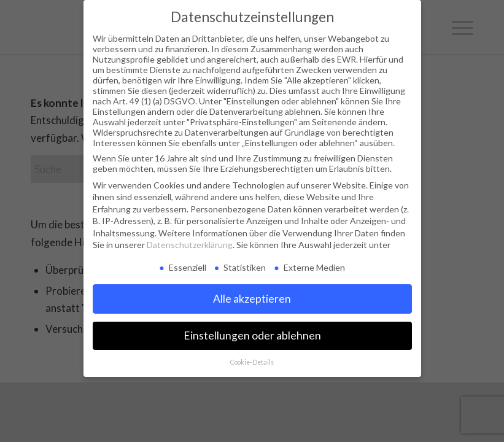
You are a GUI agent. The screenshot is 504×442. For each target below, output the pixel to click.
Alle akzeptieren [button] (252, 299)
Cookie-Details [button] (252, 362)
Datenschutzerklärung (190, 245)
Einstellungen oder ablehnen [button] (252, 335)
